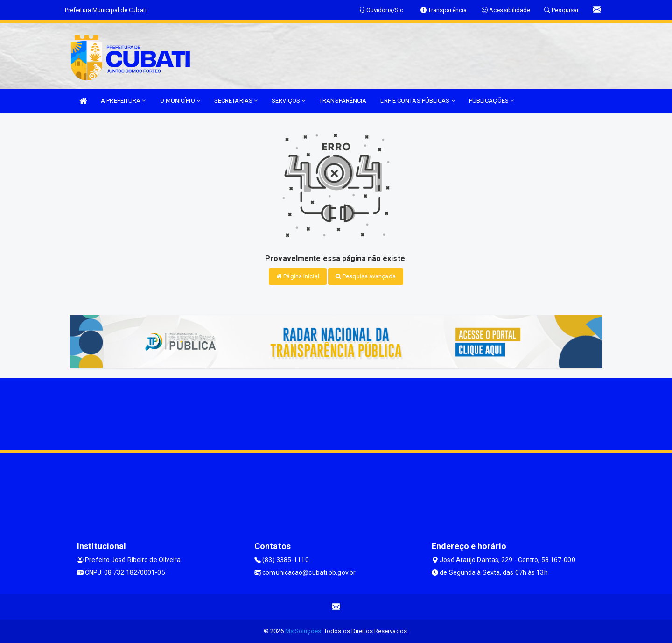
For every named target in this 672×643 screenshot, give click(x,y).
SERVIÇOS (288, 101)
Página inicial (298, 276)
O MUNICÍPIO (180, 101)
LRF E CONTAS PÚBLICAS (417, 101)
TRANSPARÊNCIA (343, 101)
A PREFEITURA (123, 101)
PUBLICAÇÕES (491, 101)
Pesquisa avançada (366, 276)
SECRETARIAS (236, 101)
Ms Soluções (303, 631)
